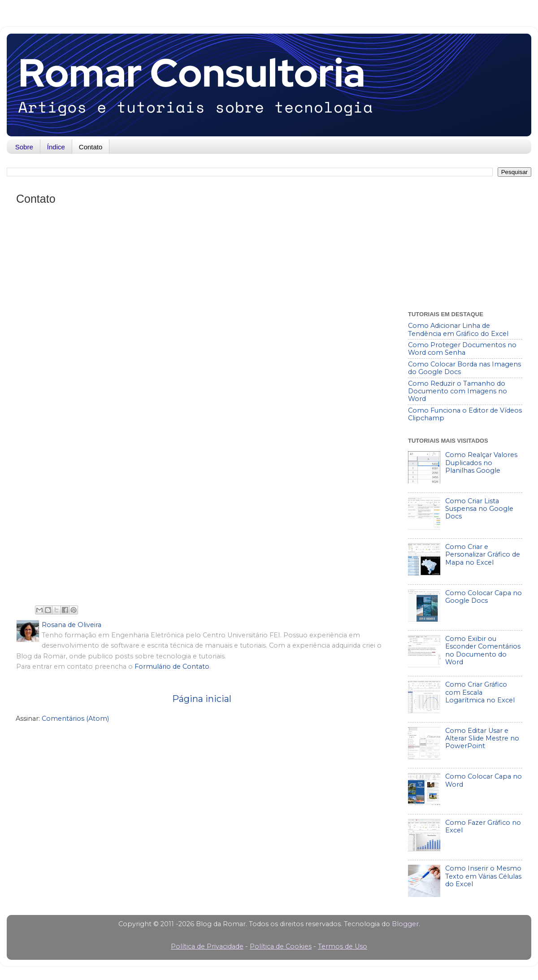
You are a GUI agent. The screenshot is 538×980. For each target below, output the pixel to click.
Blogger (405, 924)
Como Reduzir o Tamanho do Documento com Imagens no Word (458, 391)
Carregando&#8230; (202, 406)
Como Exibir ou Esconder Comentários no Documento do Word (483, 650)
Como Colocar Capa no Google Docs (484, 597)
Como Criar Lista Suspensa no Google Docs (479, 509)
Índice (56, 147)
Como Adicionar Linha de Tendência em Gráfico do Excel (458, 329)
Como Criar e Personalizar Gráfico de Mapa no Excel (483, 555)
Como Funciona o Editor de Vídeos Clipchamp (465, 414)
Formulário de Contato (172, 666)
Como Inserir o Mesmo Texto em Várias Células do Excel (483, 876)
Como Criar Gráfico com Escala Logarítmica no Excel (480, 692)
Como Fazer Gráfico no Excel (483, 826)
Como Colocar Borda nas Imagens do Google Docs (464, 368)
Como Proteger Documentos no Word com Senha (462, 349)
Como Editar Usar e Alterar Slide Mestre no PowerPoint (482, 738)
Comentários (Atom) (75, 719)
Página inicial (202, 699)
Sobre (24, 147)
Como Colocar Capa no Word (484, 780)
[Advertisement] (465, 241)
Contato (91, 147)
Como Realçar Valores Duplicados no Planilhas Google (481, 463)
